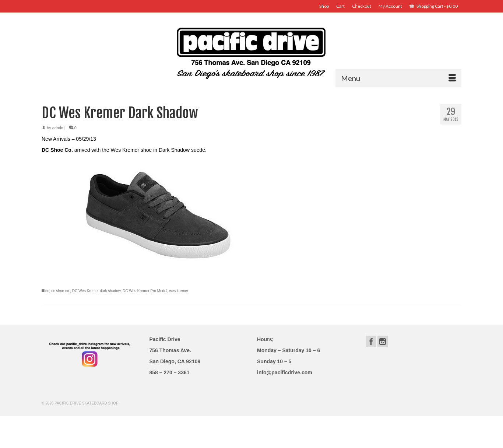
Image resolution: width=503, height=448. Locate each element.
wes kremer (179, 291)
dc (47, 291)
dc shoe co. (61, 291)
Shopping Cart (434, 6)
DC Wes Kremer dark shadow (96, 291)
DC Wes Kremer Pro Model (145, 291)
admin (58, 128)
